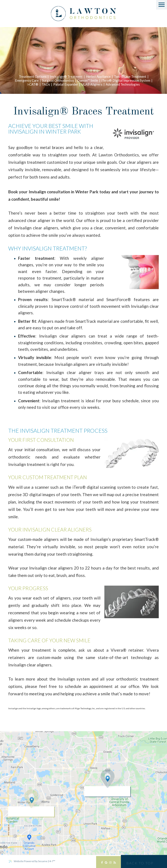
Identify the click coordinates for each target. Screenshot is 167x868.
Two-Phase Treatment (130, 77)
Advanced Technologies (123, 84)
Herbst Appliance (98, 77)
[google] (106, 864)
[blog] (115, 864)
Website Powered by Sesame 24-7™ (32, 861)
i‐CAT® (33, 84)
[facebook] (102, 864)
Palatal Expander (66, 84)
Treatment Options (33, 77)
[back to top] (140, 861)
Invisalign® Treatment (66, 77)
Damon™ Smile (88, 81)
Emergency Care (27, 81)
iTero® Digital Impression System (126, 81)
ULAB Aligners (92, 84)
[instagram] (110, 864)
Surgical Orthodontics (58, 81)
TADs (46, 84)
